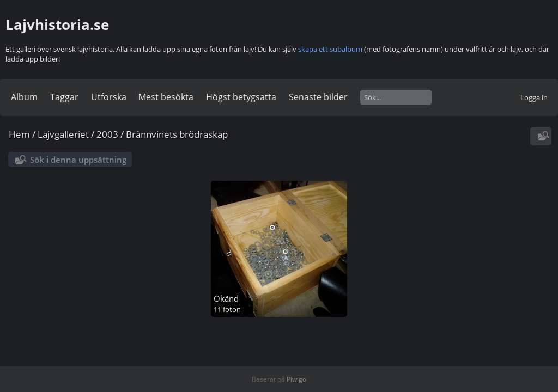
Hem (19, 134)
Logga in (534, 97)
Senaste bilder (318, 97)
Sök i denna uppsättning (78, 160)
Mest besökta (166, 97)
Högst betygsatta (241, 97)
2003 (107, 134)
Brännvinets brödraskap (177, 134)
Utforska (109, 97)
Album (24, 97)
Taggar (64, 97)
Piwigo (296, 379)
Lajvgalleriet (63, 134)
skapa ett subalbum (330, 49)
